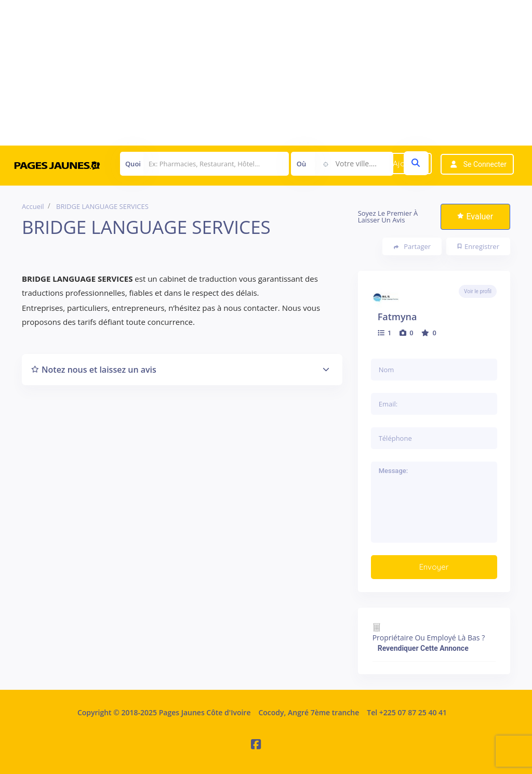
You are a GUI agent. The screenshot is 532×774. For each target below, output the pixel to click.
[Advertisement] (266, 73)
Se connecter (485, 164)
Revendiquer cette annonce (423, 648)
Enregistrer (478, 246)
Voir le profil (478, 291)
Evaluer (475, 217)
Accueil (33, 206)
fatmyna (397, 317)
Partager (412, 247)
